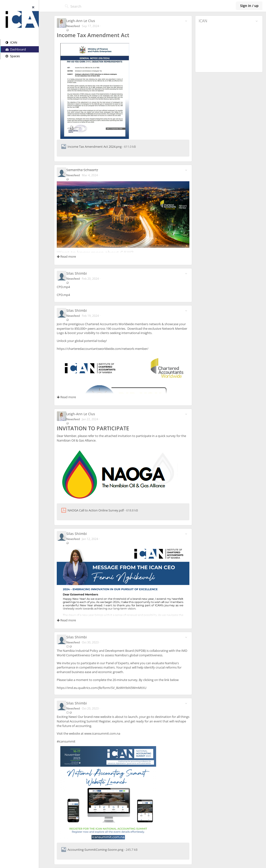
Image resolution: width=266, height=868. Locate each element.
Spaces (13, 56)
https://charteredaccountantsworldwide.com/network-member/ (112, 349)
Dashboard (16, 49)
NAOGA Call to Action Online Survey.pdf (105, 510)
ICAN (11, 42)
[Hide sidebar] (54, 7)
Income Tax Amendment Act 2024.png (104, 147)
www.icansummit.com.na (111, 733)
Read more (75, 256)
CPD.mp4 (72, 287)
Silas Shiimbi (86, 273)
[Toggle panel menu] (257, 21)
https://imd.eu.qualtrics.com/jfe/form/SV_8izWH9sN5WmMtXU (111, 688)
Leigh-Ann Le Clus (90, 21)
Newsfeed (82, 26)
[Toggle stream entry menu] (189, 21)
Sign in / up (249, 6)
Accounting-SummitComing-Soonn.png (105, 850)
